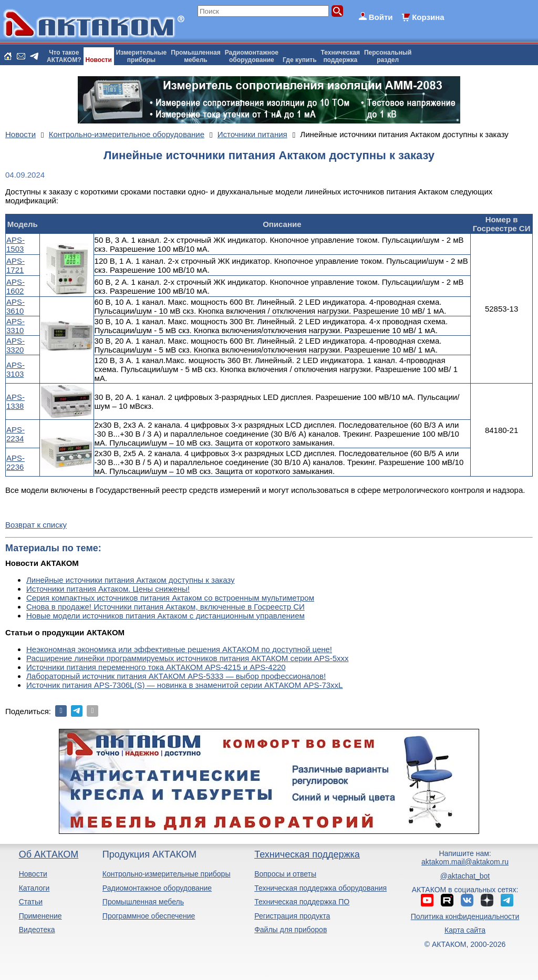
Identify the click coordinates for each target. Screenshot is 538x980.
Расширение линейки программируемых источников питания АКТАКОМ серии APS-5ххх (188, 658)
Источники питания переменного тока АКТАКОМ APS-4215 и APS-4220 (156, 667)
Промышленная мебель (143, 902)
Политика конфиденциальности (465, 916)
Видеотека (37, 930)
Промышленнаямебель (196, 56)
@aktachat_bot (465, 876)
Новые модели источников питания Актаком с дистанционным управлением (165, 616)
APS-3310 (15, 326)
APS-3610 (15, 306)
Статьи (31, 902)
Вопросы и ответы (285, 874)
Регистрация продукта (292, 916)
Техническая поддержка (307, 854)
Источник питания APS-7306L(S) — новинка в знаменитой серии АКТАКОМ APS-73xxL (184, 685)
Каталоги (34, 888)
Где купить (300, 60)
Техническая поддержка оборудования (320, 888)
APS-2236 (15, 462)
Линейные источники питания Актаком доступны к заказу (131, 580)
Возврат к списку (36, 525)
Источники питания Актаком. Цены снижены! (108, 589)
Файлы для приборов (291, 930)
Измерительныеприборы (141, 56)
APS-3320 (15, 345)
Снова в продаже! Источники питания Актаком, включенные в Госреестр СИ (165, 607)
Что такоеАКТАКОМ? (64, 56)
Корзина (428, 17)
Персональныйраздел (388, 56)
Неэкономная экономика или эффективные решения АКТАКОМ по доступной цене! (179, 649)
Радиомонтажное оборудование (157, 888)
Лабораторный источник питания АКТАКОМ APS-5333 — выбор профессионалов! (176, 676)
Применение (40, 916)
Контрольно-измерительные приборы (167, 874)
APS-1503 (15, 244)
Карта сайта (465, 930)
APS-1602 (15, 286)
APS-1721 (15, 265)
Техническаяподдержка (340, 56)
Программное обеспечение (149, 916)
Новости (99, 60)
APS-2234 (15, 434)
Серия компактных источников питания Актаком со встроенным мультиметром (170, 598)
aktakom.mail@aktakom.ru (465, 862)
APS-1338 (15, 401)
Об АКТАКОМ (49, 854)
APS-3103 (15, 369)
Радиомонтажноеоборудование (252, 56)
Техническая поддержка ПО (302, 902)
